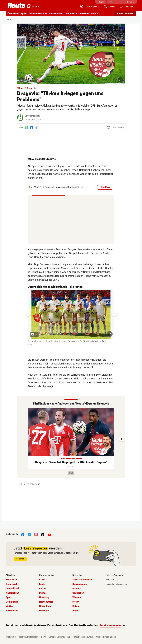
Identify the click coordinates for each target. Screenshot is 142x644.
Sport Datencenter (82, 580)
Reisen (76, 606)
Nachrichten (35, 14)
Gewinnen (84, 14)
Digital (43, 593)
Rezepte (77, 589)
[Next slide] (114, 313)
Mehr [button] (93, 14)
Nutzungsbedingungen (83, 637)
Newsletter (12, 611)
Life (45, 14)
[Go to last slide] (28, 313)
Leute (42, 584)
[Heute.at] (16, 5)
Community (71, 14)
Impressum (11, 637)
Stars (42, 580)
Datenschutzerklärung (59, 637)
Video (75, 611)
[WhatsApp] (27, 128)
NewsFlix (110, 580)
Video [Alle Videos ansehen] (120, 14)
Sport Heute (34, 116)
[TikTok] (43, 535)
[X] (29, 535)
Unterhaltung (56, 14)
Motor (76, 602)
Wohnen (77, 597)
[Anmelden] (127, 7)
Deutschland (12, 589)
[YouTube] (49, 535)
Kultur (43, 589)
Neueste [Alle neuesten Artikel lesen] (129, 14)
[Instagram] (36, 535)
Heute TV (44, 611)
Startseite (9, 20)
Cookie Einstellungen (106, 637)
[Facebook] (32, 128)
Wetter (10, 606)
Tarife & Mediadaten (29, 637)
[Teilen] (37, 128)
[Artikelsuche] (109, 7)
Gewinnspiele (80, 584)
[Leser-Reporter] (90, 7)
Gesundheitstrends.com (117, 584)
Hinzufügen (105, 187)
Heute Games (46, 602)
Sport (24, 14)
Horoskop (44, 597)
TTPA (43, 637)
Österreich (13, 14)
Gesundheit (78, 593)
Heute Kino (45, 606)
